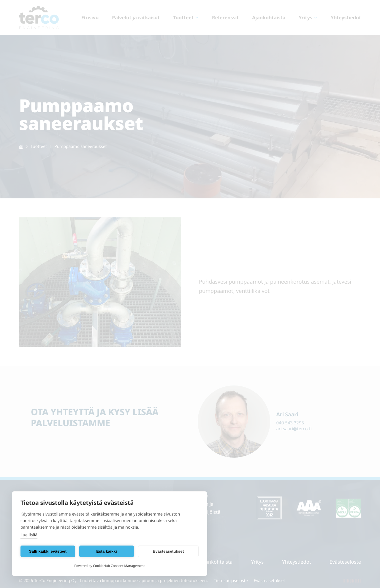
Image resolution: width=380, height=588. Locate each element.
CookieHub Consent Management (119, 566)
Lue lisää (29, 535)
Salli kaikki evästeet (48, 551)
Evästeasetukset (168, 551)
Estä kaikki (106, 551)
